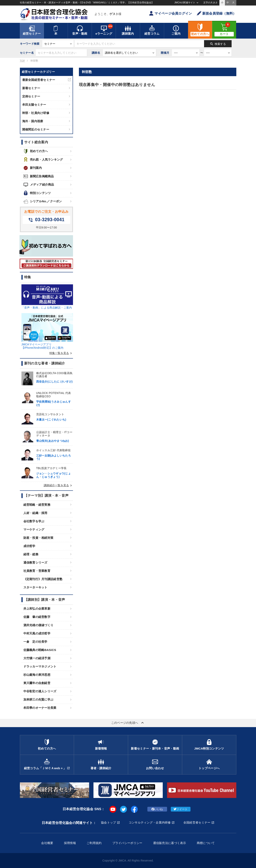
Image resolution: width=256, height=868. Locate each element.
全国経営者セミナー (197, 822)
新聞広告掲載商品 (39, 176)
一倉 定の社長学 (35, 642)
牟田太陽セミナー (34, 105)
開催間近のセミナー (36, 129)
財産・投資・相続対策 (38, 538)
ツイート (181, 809)
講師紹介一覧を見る (58, 485)
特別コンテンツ (37, 193)
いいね (157, 809)
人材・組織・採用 (35, 513)
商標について (206, 843)
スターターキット (35, 587)
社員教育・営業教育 (37, 571)
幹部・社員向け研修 (36, 113)
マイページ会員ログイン (170, 13)
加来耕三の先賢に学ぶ (38, 699)
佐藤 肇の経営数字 (37, 617)
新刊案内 (33, 168)
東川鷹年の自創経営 (37, 683)
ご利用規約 (94, 843)
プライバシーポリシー (127, 843)
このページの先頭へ (128, 723)
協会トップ (108, 822)
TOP (22, 61)
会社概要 (47, 843)
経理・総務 (31, 554)
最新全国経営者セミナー (39, 80)
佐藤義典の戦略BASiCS (40, 650)
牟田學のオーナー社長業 (40, 708)
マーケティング (34, 529)
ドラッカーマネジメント (40, 666)
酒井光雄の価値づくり (38, 625)
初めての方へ (36, 151)
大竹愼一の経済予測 (37, 658)
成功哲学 (29, 546)
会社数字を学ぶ (34, 521)
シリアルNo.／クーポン (43, 201)
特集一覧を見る (61, 353)
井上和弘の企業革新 (37, 609)
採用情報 (70, 843)
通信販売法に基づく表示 (170, 843)
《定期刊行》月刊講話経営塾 (43, 579)
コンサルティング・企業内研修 (150, 822)
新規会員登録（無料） (217, 13)
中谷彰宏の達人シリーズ (40, 691)
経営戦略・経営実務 (37, 505)
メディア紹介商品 (39, 185)
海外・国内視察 (33, 121)
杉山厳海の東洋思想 (37, 675)
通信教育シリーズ (35, 562)
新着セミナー (31, 88)
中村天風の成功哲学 (37, 633)
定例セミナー (31, 96)
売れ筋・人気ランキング (43, 159)
